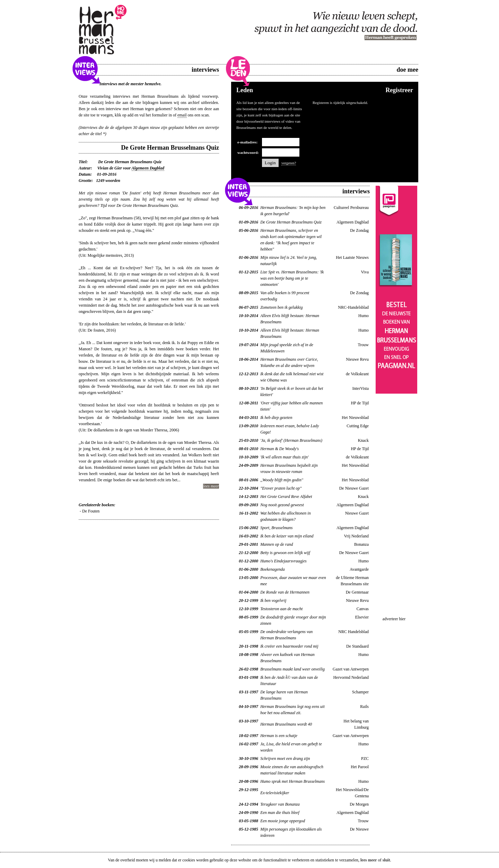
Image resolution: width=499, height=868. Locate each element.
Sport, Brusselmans (276, 528)
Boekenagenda (273, 569)
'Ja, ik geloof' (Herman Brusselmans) (291, 440)
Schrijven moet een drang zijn (285, 759)
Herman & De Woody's (279, 449)
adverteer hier (394, 619)
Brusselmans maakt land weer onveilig (292, 669)
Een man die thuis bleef (280, 813)
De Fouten (91, 511)
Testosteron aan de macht (281, 609)
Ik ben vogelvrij (273, 600)
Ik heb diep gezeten (276, 418)
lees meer (211, 486)
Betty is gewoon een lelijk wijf (285, 553)
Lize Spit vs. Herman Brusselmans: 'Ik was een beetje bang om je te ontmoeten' (292, 278)
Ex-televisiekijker (275, 793)
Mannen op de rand (277, 544)
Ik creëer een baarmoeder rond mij (289, 646)
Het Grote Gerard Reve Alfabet (286, 497)
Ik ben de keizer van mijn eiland (287, 536)
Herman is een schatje (279, 736)
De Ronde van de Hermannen (285, 592)
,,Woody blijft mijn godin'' (282, 480)
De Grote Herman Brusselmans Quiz (291, 222)
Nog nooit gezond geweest (282, 505)
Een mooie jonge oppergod (283, 821)
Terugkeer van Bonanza (280, 804)
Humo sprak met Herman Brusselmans (292, 781)
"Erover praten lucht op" (281, 488)
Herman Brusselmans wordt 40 (286, 724)
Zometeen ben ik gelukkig (281, 307)
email (182, 115)
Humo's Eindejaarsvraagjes (283, 561)
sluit (386, 860)
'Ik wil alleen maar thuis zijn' (284, 457)
